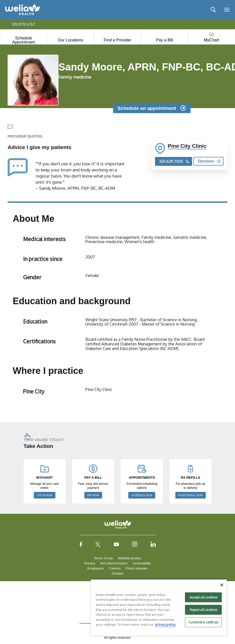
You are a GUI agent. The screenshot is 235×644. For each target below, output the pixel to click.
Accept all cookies (203, 597)
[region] (159, 607)
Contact (117, 573)
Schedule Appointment (24, 40)
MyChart (211, 40)
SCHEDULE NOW (142, 495)
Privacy (90, 563)
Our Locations (71, 40)
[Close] (222, 585)
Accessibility (142, 563)
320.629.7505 (174, 162)
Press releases (137, 568)
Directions (209, 161)
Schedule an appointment (147, 108)
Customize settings (203, 622)
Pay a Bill (164, 40)
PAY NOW (93, 495)
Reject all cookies (203, 610)
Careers (115, 568)
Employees (96, 568)
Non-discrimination (114, 563)
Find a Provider (117, 40)
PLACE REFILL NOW (191, 495)
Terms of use (103, 558)
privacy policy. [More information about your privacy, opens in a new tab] (165, 624)
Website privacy (130, 558)
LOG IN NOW (45, 495)
